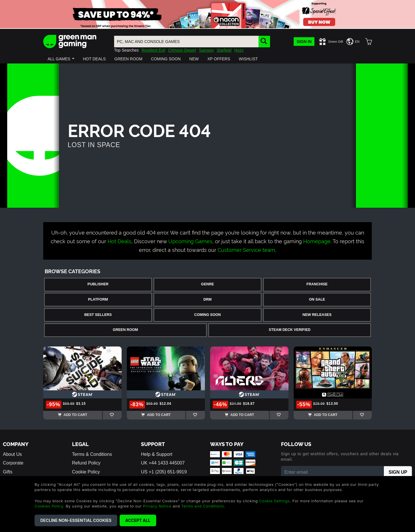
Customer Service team (246, 249)
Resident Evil (153, 50)
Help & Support (157, 454)
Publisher (98, 284)
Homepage (317, 241)
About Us (12, 454)
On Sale (317, 299)
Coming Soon (207, 315)
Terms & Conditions (92, 454)
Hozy (239, 50)
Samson (206, 50)
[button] (61, 59)
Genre (208, 284)
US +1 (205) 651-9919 (164, 472)
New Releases (317, 315)
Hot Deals (119, 241)
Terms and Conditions (203, 506)
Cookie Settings (275, 501)
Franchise (317, 284)
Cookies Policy (49, 506)
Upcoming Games (190, 241)
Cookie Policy (86, 472)
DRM (208, 299)
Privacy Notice (157, 506)
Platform (98, 299)
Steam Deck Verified (290, 330)
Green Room (125, 330)
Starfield (224, 50)
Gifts (8, 472)
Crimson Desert (182, 50)
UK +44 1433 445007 (163, 463)
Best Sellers (98, 315)
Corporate (13, 463)
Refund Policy (86, 463)
